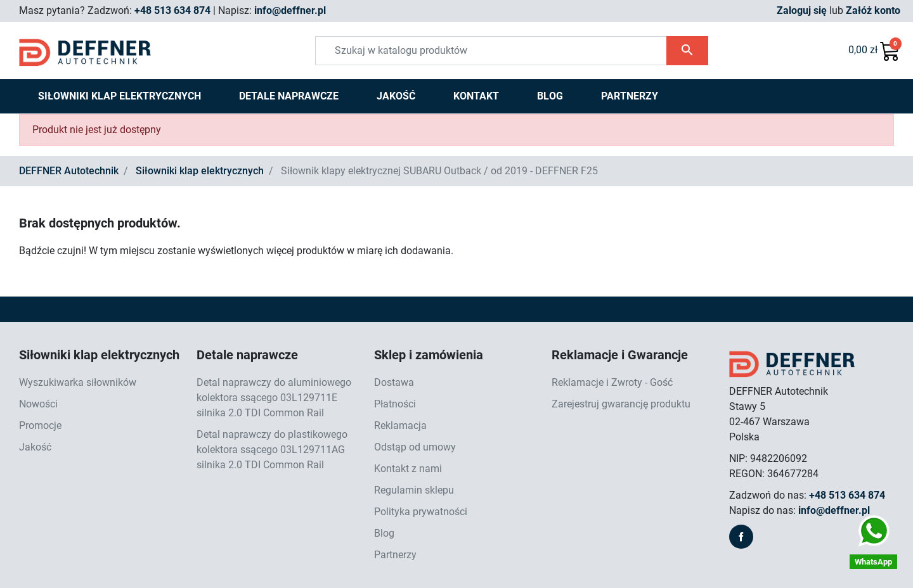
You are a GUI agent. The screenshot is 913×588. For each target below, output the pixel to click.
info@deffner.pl (290, 10)
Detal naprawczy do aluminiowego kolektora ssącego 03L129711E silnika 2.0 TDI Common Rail (274, 398)
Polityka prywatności (421, 512)
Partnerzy (395, 555)
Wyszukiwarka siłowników (78, 382)
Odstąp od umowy (415, 447)
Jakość (35, 447)
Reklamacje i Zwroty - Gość (612, 382)
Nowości (38, 404)
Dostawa (394, 382)
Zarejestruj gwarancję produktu (621, 404)
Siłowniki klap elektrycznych (200, 171)
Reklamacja (400, 425)
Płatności (395, 404)
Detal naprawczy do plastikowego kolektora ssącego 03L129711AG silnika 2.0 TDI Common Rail (272, 450)
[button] (874, 51)
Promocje (40, 425)
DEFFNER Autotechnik (69, 171)
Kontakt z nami (408, 469)
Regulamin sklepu (414, 490)
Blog (384, 533)
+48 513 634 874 (172, 10)
